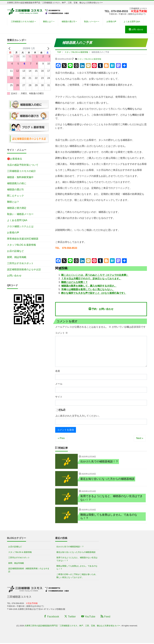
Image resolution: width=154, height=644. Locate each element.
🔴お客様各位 (15, 159)
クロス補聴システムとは (20, 226)
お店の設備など (15, 251)
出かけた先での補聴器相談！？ (70, 547)
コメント (62, 333)
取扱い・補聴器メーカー (20, 214)
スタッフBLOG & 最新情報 (89, 59)
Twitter (70, 617)
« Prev (61, 438)
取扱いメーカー (91, 22)
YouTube (88, 617)
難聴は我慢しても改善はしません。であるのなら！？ (77, 568)
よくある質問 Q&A (132, 22)
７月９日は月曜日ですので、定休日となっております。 (91, 279)
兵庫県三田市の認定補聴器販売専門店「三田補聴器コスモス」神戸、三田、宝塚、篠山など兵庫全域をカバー (72, 627)
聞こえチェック (15, 196)
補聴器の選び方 (69, 22)
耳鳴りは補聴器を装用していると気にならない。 (88, 289)
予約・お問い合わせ (101, 309)
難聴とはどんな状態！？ (74, 282)
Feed (105, 617)
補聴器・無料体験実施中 (20, 177)
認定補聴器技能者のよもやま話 (24, 269)
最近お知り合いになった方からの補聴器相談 (76, 553)
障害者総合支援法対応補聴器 (23, 239)
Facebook (51, 617)
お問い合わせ (136, 29)
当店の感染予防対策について (23, 165)
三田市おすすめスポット (20, 263)
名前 (58, 371)
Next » (140, 438)
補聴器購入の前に (17, 183)
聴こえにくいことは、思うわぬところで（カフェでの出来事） (95, 275)
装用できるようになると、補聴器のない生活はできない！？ (77, 560)
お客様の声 (111, 22)
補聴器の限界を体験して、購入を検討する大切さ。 (89, 286)
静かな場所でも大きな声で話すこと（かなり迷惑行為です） (94, 293)
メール (59, 384)
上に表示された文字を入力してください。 (78, 416)
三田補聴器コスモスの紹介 (23, 22)
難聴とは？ (48, 22)
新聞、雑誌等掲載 (17, 257)
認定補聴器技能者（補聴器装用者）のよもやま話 (29, 571)
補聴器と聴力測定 (17, 208)
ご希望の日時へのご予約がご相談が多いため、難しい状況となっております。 (77, 577)
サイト (59, 397)
